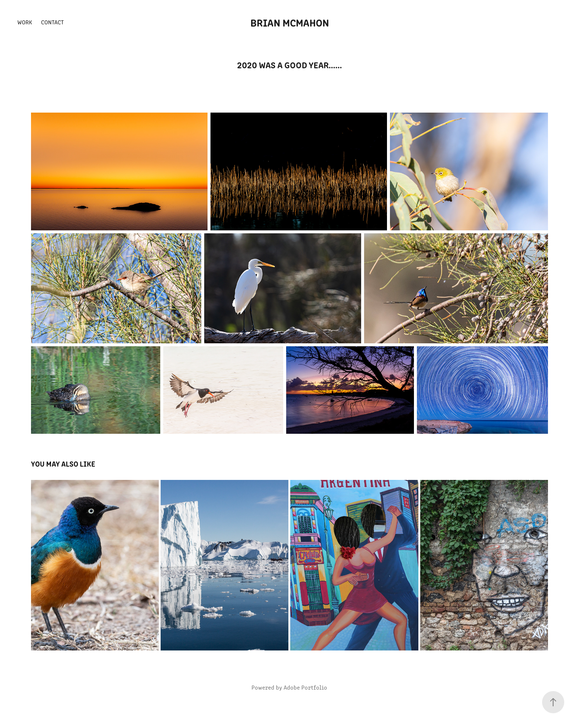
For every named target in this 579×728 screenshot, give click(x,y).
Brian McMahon (290, 22)
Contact (52, 22)
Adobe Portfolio (305, 687)
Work (25, 22)
